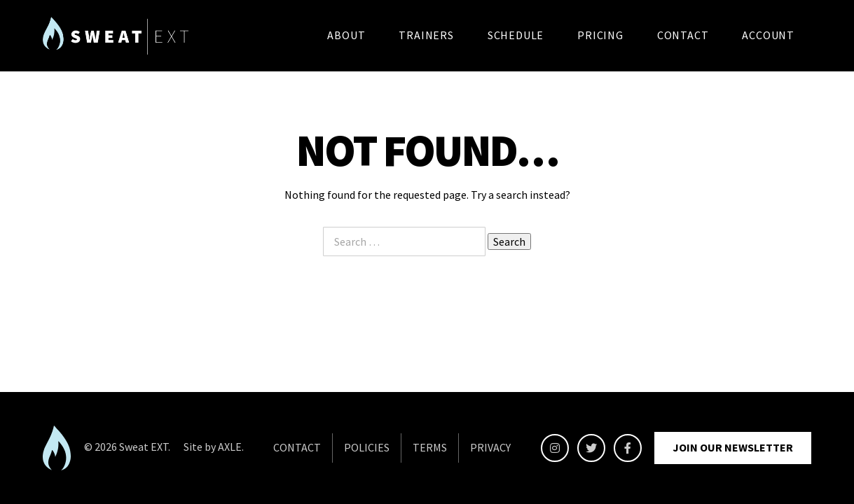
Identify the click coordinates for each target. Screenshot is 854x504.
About (346, 35)
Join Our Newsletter (733, 447)
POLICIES (367, 447)
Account (768, 35)
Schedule (516, 35)
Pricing (600, 35)
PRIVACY (490, 447)
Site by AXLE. (214, 447)
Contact (683, 35)
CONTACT (297, 447)
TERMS (430, 447)
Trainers (426, 35)
